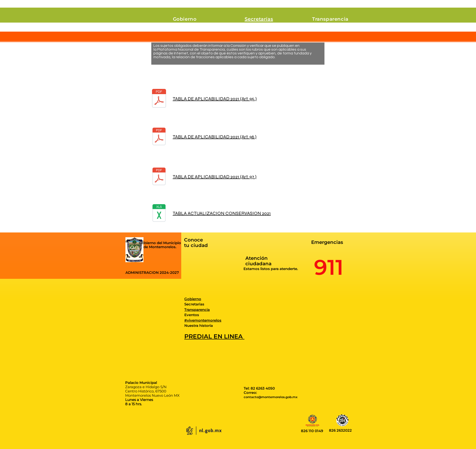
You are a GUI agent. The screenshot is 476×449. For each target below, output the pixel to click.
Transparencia (197, 310)
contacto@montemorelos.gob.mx (271, 397)
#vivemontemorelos (203, 320)
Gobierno (193, 299)
